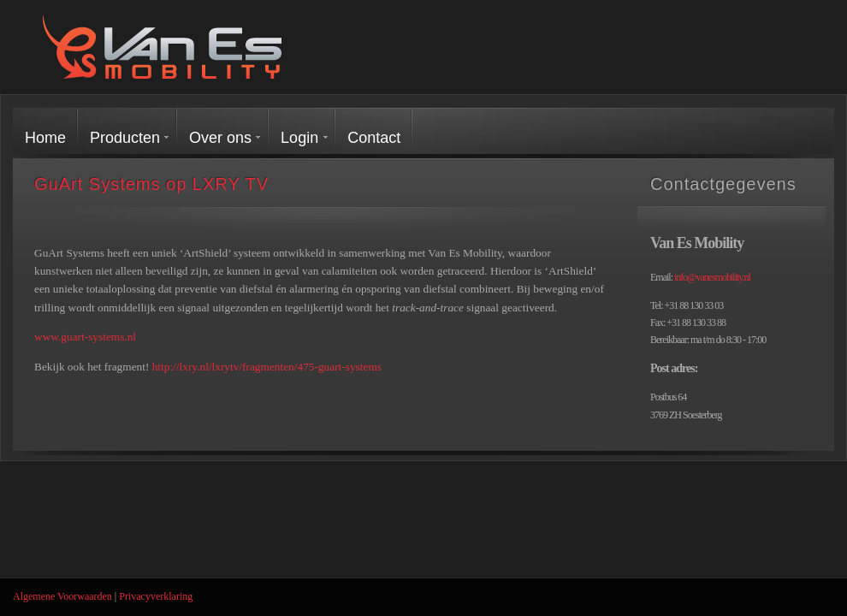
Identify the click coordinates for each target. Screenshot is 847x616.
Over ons (220, 138)
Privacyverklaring (156, 596)
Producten (125, 138)
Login (299, 138)
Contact (374, 138)
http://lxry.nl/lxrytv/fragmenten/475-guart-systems (267, 367)
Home (45, 138)
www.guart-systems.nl (85, 337)
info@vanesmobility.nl (712, 277)
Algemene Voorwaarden (62, 596)
